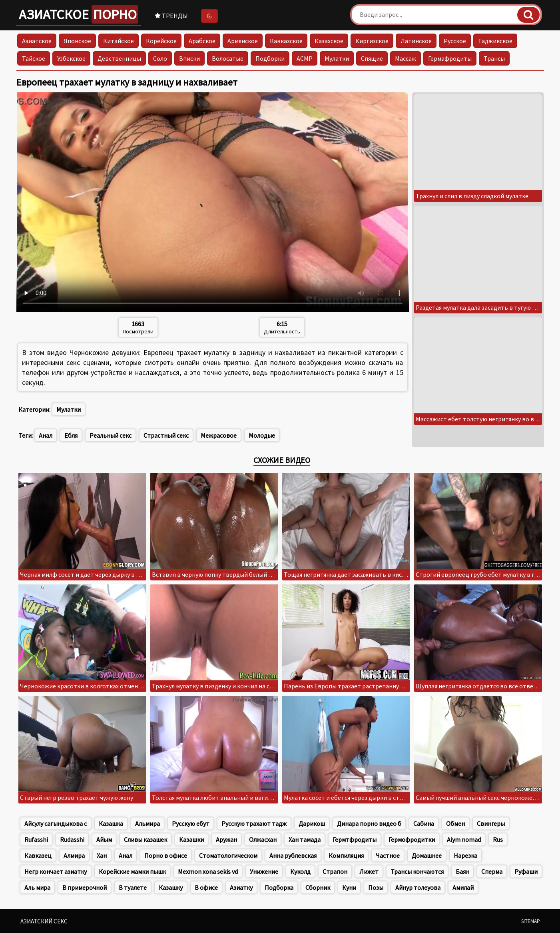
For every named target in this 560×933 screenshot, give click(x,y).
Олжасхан (263, 839)
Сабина (424, 823)
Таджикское (495, 41)
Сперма (492, 871)
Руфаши (526, 871)
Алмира (74, 855)
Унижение (264, 871)
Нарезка (465, 855)
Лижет (369, 871)
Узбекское (71, 58)
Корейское (161, 41)
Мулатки (337, 58)
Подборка (279, 887)
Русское (455, 41)
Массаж (406, 58)
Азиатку (241, 887)
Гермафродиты (450, 58)
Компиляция (346, 855)
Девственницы (119, 58)
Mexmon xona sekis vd (208, 871)
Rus (498, 839)
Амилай (463, 887)
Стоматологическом (228, 855)
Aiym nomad (464, 839)
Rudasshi (72, 839)
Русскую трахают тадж (254, 823)
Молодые (262, 435)
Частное (388, 855)
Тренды (171, 16)
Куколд (300, 871)
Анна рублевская (293, 855)
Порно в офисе (166, 855)
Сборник (318, 887)
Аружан (226, 839)
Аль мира (37, 887)
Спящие (372, 58)
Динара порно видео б (369, 823)
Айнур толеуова (418, 887)
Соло (160, 58)
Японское (77, 41)
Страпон (335, 871)
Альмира (147, 823)
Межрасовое (219, 435)
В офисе (206, 887)
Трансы (494, 58)
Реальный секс (111, 435)
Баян (462, 871)
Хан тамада (305, 839)
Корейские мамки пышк (132, 871)
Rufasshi (36, 839)
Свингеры (491, 823)
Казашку (171, 887)
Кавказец (38, 855)
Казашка (111, 823)
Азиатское (79, 14)
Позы (376, 887)
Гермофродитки (412, 839)
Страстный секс (166, 435)
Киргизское (372, 41)
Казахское (329, 41)
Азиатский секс (44, 921)
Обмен (455, 823)
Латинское (416, 41)
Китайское (119, 41)
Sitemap (531, 921)
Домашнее (427, 855)
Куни (349, 887)
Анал (46, 435)
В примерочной (85, 887)
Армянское (243, 41)
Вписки (189, 58)
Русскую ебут (191, 823)
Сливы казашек (145, 839)
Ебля (71, 435)
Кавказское (286, 41)
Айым (104, 839)
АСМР (305, 58)
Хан (102, 855)
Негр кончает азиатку (56, 871)
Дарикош (312, 823)
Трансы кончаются (417, 871)
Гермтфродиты (355, 839)
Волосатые (228, 58)
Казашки (191, 839)
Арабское (202, 41)
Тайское (34, 58)
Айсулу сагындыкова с (56, 823)
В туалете (133, 887)
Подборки (270, 58)
